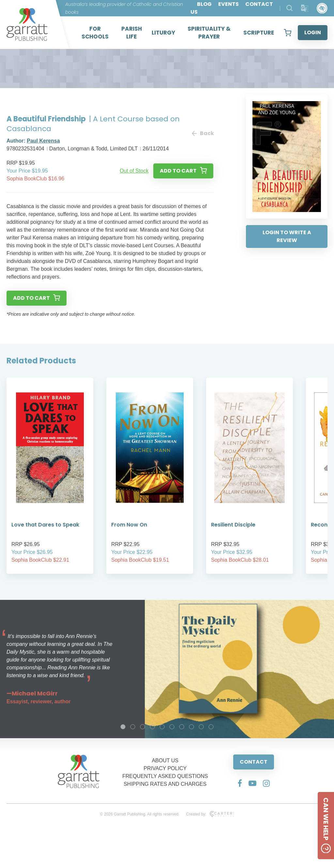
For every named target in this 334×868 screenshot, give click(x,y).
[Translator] (305, 8)
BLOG (204, 4)
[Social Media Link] (240, 783)
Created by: (210, 814)
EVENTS (228, 4)
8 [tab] (191, 727)
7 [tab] (182, 727)
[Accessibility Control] (322, 8)
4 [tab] (152, 727)
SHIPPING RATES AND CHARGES (165, 784)
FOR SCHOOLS (95, 33)
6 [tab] (172, 727)
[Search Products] (289, 8)
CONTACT (254, 762)
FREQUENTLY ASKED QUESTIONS (165, 776)
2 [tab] (133, 727)
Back (203, 133)
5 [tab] (162, 727)
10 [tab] (211, 727)
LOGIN (313, 32)
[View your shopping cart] (288, 33)
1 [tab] (123, 727)
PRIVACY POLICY (165, 768)
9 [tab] (201, 727)
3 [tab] (143, 727)
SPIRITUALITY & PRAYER (209, 33)
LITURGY (163, 33)
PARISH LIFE (132, 33)
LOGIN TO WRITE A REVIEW (287, 236)
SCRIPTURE (259, 33)
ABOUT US (165, 761)
